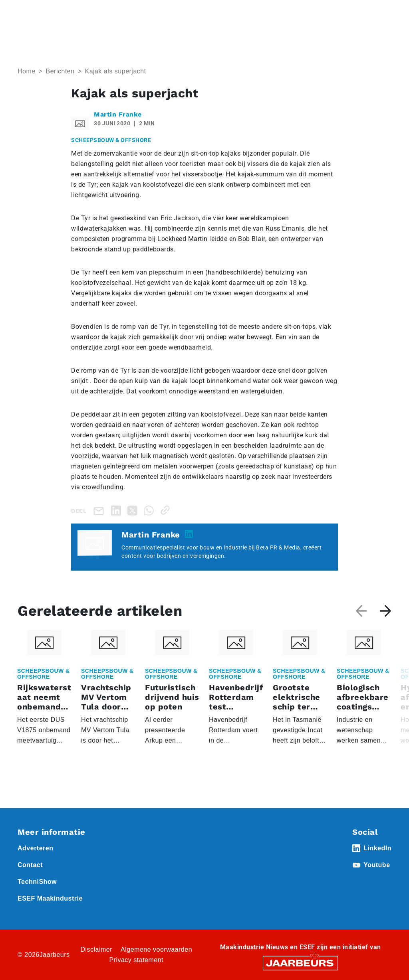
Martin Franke (118, 114)
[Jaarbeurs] (300, 963)
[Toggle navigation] (384, 17)
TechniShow (37, 882)
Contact (30, 865)
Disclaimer (96, 949)
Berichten (60, 71)
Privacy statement (136, 960)
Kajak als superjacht (115, 71)
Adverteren (35, 848)
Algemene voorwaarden (156, 949)
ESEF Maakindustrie (50, 898)
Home (27, 71)
